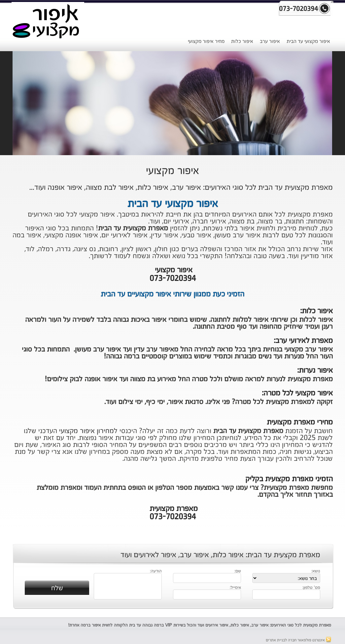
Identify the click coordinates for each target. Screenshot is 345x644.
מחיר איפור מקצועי (206, 41)
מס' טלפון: (311, 588)
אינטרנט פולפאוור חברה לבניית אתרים (298, 640)
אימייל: (235, 588)
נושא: (316, 571)
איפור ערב (270, 41)
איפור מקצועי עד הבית (308, 41)
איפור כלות (242, 41)
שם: (238, 571)
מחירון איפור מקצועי (86, 431)
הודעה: (156, 571)
